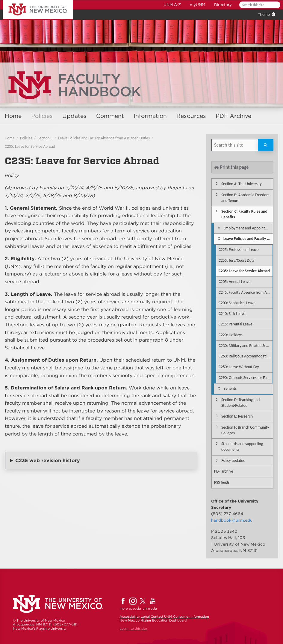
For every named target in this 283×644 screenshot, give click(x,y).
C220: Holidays (231, 335)
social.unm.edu (145, 608)
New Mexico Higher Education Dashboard (153, 620)
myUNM (198, 5)
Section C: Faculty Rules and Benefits (244, 214)
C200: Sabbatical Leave (237, 303)
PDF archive (224, 471)
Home (13, 116)
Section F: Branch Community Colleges (245, 430)
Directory (223, 5)
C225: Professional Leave (239, 250)
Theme (264, 15)
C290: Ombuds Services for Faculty (246, 378)
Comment (110, 116)
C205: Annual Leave (234, 282)
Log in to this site (133, 628)
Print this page (231, 167)
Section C (45, 138)
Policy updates (233, 460)
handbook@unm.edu (232, 520)
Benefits (230, 388)
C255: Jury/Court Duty (237, 260)
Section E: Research (237, 416)
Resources (191, 116)
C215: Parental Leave (236, 324)
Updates (74, 116)
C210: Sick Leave (232, 314)
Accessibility (130, 616)
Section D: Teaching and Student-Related (240, 403)
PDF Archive (233, 116)
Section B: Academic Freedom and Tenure (245, 198)
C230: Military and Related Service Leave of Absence (246, 346)
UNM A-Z (172, 5)
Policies (42, 116)
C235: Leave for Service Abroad (30, 146)
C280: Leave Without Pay (239, 367)
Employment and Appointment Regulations (248, 228)
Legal (145, 616)
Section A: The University (242, 184)
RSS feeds (222, 482)
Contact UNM (161, 616)
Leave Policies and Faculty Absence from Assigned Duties (104, 138)
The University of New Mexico (31, 1)
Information (150, 116)
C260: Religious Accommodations (245, 356)
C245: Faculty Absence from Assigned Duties (246, 292)
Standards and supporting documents (242, 447)
